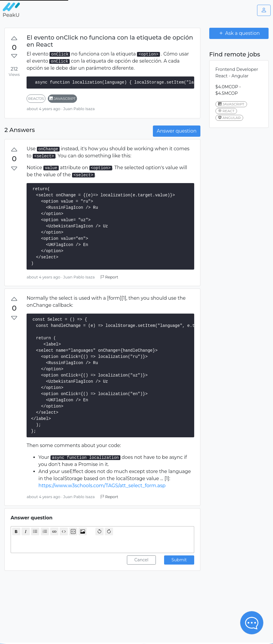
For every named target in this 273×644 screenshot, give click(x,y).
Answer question (177, 131)
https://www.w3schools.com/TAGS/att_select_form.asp (102, 486)
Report (109, 277)
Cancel (141, 560)
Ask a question (239, 33)
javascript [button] (62, 98)
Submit (179, 560)
